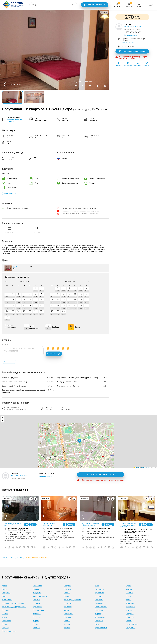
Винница (67, 596)
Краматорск (38, 607)
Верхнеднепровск (9, 631)
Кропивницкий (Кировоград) (13, 603)
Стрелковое (38, 586)
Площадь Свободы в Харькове (69, 382)
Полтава (67, 593)
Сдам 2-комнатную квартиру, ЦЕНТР (49, 525)
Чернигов (37, 600)
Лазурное (37, 628)
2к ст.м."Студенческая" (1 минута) (13, 525)
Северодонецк (39, 610)
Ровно (128, 596)
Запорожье (6, 593)
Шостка (5, 614)
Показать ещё (9, 362)
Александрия (100, 617)
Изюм (4, 617)
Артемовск (130, 603)
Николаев (130, 593)
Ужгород (129, 589)
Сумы (4, 596)
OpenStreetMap (146, 467)
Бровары (5, 610)
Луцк (97, 624)
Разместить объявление (96, 5)
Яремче (5, 624)
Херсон (129, 600)
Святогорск (6, 621)
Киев (97, 586)
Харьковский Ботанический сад (14, 382)
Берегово (37, 617)
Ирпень (67, 624)
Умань (66, 610)
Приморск (130, 617)
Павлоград (99, 610)
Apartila (5, 558)
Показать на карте (128, 43)
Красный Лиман (101, 628)
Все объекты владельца (133, 27)
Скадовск (37, 589)
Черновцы (99, 600)
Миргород (99, 614)
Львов (5, 589)
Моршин (36, 621)
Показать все (9, 193)
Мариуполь (99, 603)
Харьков (12, 558)
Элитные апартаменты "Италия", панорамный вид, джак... (128, 525)
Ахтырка (67, 628)
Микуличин (37, 593)
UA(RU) (151, 5)
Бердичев (130, 614)
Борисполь (99, 621)
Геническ (67, 589)
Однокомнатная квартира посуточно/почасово (90, 525)
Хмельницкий (7, 600)
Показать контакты (131, 35)
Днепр (4, 586)
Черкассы (37, 603)
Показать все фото (14, 85)
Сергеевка (68, 617)
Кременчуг (68, 603)
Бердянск (68, 586)
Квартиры (20, 558)
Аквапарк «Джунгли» (10, 378)
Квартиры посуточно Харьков (15, 120)
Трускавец (68, 607)
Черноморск (69, 614)
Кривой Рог (99, 593)
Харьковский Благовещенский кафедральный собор (78, 378)
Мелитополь (131, 607)
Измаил (129, 610)
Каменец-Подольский (72, 600)
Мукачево (37, 614)
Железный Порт (132, 624)
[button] (79, 441)
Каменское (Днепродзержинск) (14, 607)
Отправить (54, 354)
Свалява (67, 621)
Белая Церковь (101, 607)
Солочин (36, 624)
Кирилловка (100, 589)
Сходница (6, 628)
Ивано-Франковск (40, 596)
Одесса (129, 586)
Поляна (129, 621)
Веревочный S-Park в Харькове (14, 386)
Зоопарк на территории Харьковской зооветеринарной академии (23, 391)
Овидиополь (131, 628)
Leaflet (137, 467)
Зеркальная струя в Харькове (69, 386)
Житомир (99, 596)
